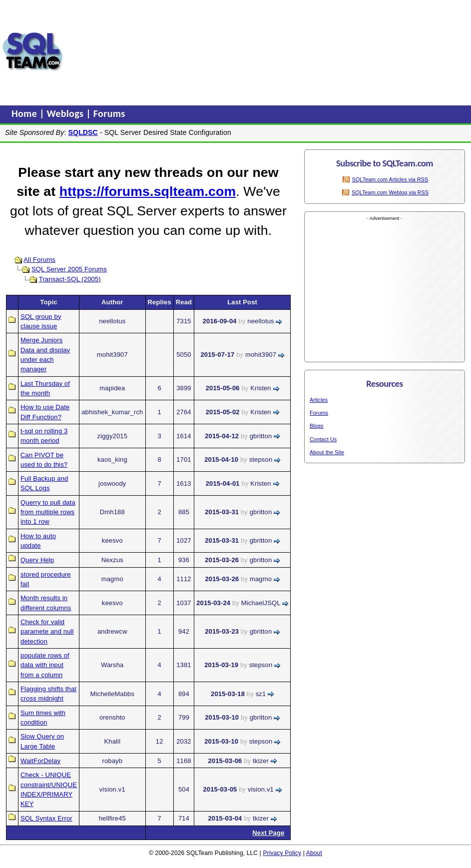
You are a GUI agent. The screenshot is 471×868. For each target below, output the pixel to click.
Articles (319, 400)
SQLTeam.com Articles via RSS (390, 179)
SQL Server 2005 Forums (69, 269)
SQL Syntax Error (46, 818)
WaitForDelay (40, 761)
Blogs (316, 426)
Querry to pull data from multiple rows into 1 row (48, 512)
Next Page (268, 833)
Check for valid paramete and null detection (47, 632)
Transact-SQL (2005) (70, 279)
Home (25, 113)
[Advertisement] (131, 51)
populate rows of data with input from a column (45, 665)
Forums (109, 113)
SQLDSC (83, 132)
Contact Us (323, 439)
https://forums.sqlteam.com (148, 191)
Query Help (37, 560)
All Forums (39, 260)
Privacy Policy (282, 853)
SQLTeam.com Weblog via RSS (390, 192)
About (314, 853)
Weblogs (67, 113)
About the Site (327, 452)
